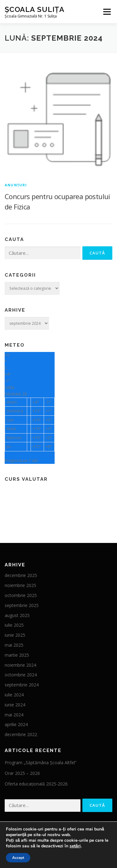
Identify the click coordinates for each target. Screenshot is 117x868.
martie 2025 (17, 655)
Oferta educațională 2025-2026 (36, 784)
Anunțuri (16, 185)
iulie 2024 (14, 695)
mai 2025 (14, 645)
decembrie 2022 (21, 734)
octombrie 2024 (21, 675)
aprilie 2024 (16, 724)
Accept (18, 858)
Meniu (107, 12)
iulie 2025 (14, 625)
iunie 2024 (15, 705)
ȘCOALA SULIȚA (35, 9)
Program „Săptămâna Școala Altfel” (41, 763)
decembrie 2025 (21, 575)
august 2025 (17, 615)
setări (75, 846)
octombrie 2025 (21, 595)
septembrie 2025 (22, 605)
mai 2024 (14, 715)
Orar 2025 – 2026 (22, 773)
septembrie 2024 (22, 685)
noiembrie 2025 (20, 585)
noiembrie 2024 (20, 665)
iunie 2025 (15, 635)
